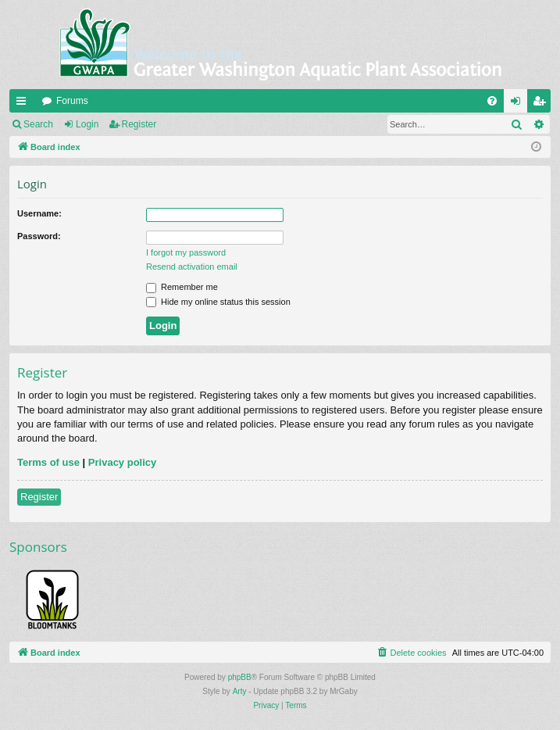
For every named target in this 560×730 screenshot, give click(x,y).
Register (139, 124)
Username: (39, 213)
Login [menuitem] (519, 104)
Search (38, 124)
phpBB (240, 677)
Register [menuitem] (542, 104)
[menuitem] (492, 101)
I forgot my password (186, 252)
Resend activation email (192, 267)
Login (87, 124)
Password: (39, 236)
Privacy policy (122, 462)
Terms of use (48, 462)
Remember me (182, 287)
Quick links (24, 104)
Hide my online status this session (218, 302)
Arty (240, 691)
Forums (72, 101)
